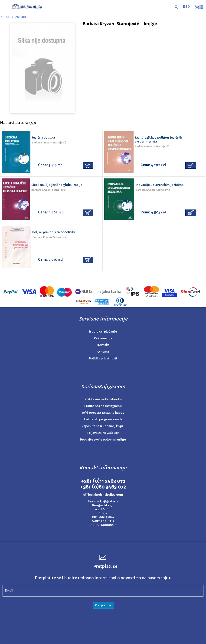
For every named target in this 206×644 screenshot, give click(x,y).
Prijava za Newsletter (103, 433)
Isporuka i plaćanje (103, 332)
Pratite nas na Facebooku (103, 399)
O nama (103, 352)
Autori (21, 17)
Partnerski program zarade (103, 419)
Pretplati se (103, 605)
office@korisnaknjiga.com (103, 495)
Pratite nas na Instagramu (103, 406)
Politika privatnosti (103, 358)
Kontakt (103, 345)
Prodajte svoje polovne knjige (103, 439)
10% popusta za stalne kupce (103, 413)
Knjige (5, 17)
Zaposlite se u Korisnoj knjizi (103, 426)
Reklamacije (103, 338)
